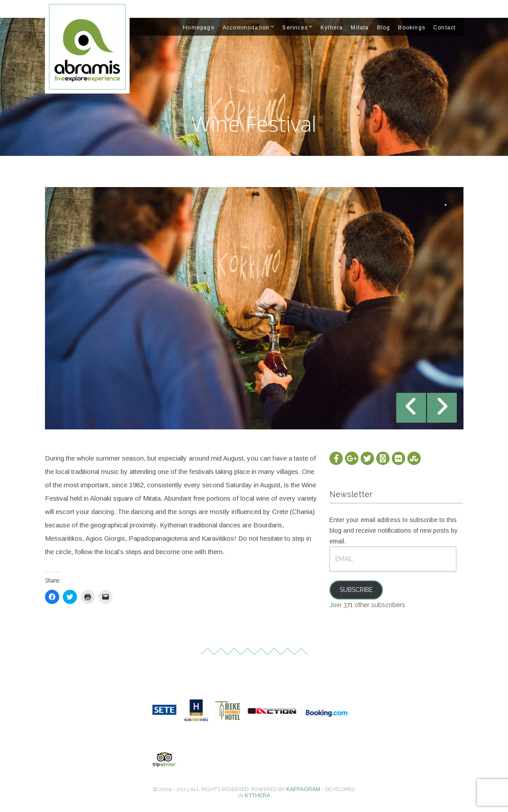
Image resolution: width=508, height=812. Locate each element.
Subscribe (356, 590)
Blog (384, 28)
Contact (444, 28)
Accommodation (246, 28)
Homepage (199, 28)
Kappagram (303, 789)
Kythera (332, 28)
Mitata (360, 28)
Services (295, 28)
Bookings (412, 28)
